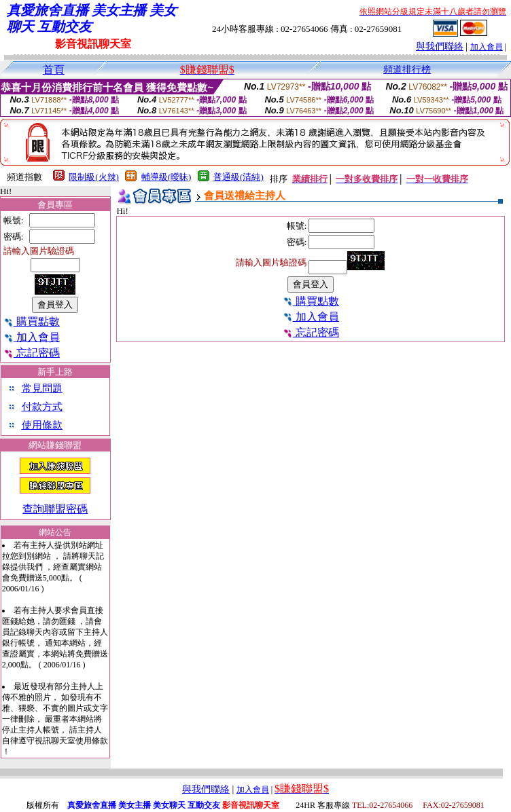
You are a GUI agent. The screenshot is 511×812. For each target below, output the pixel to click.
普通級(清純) (239, 177)
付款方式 (42, 407)
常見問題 (42, 388)
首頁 (54, 70)
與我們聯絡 (440, 47)
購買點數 (32, 321)
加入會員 (487, 47)
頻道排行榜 (407, 70)
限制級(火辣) (94, 177)
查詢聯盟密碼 (55, 509)
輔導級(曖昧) (166, 177)
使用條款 (42, 425)
